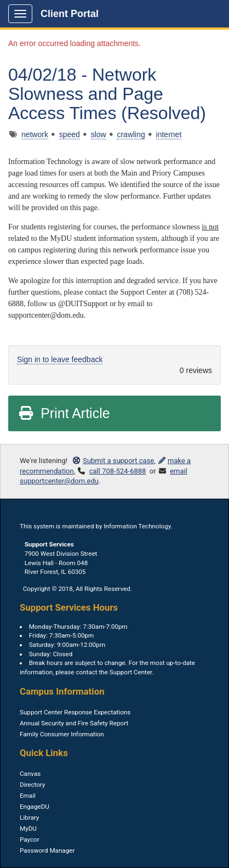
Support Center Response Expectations (75, 712)
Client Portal (70, 14)
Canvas (30, 774)
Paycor (30, 839)
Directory (33, 785)
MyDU (28, 828)
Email (28, 796)
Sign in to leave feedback (60, 359)
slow (99, 134)
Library (29, 818)
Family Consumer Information (62, 734)
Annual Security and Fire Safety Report (74, 723)
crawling (131, 134)
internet (169, 134)
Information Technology (137, 526)
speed (70, 134)
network (35, 134)
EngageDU (35, 807)
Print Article (64, 413)
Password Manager (47, 850)
